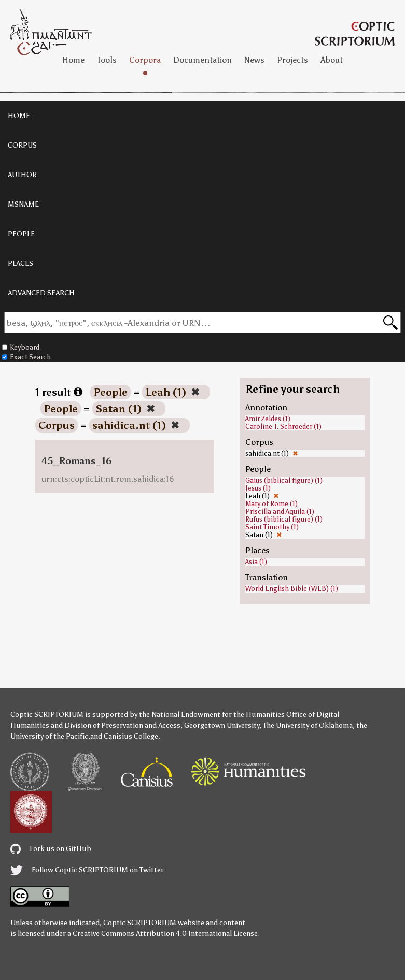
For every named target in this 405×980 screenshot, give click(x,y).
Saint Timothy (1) (272, 527)
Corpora (145, 60)
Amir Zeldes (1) (268, 419)
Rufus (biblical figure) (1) (284, 519)
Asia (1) (256, 562)
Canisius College (131, 736)
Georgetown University (222, 725)
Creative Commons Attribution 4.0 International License (165, 934)
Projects (292, 60)
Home (73, 60)
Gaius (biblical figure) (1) (284, 480)
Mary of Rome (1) (271, 504)
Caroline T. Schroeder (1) (283, 427)
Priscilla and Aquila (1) (280, 511)
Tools (107, 60)
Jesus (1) (258, 488)
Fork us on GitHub (51, 849)
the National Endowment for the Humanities (212, 715)
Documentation (202, 60)
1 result (59, 392)
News (254, 60)
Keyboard (21, 347)
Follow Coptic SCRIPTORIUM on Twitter (87, 870)
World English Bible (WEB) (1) (292, 589)
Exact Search (26, 357)
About (332, 60)
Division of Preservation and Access (122, 725)
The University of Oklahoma (308, 725)
